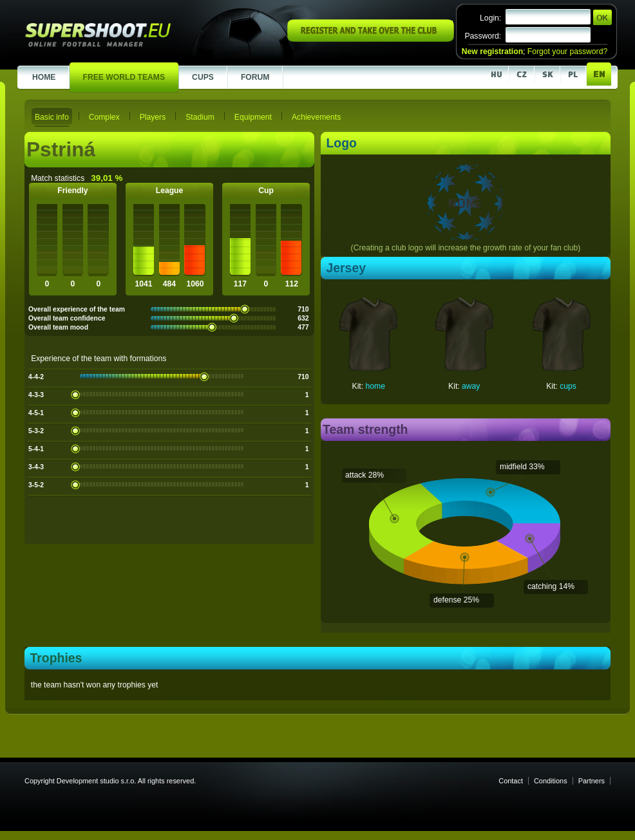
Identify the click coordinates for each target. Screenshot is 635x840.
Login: (490, 18)
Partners (592, 781)
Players (153, 117)
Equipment (253, 117)
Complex (104, 117)
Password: (483, 36)
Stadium (200, 117)
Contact (511, 781)
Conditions (551, 781)
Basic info (52, 117)
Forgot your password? (567, 51)
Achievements (316, 117)
